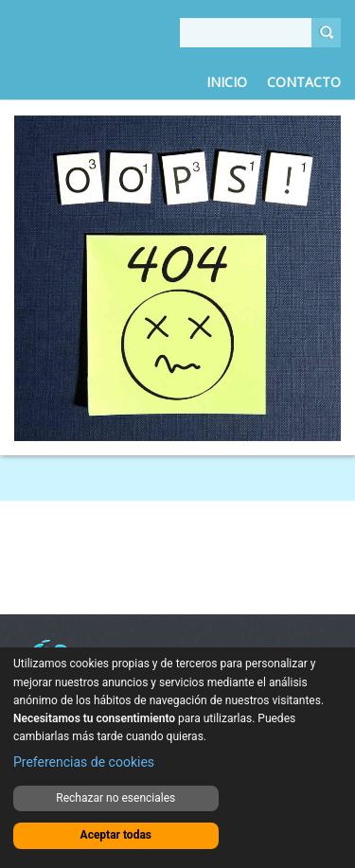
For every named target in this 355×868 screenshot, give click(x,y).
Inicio (227, 82)
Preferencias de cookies (84, 762)
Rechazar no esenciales (115, 798)
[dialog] (177, 758)
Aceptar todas (116, 835)
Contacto (304, 82)
